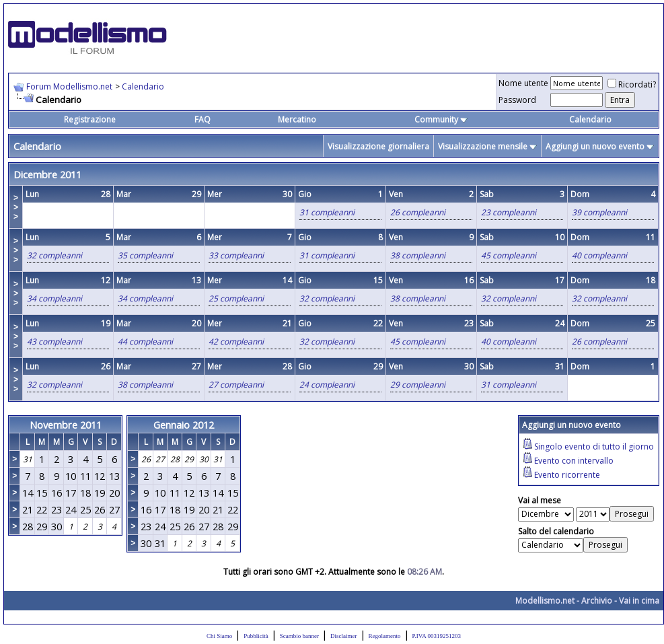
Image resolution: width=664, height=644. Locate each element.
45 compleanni (509, 255)
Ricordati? (632, 84)
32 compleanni (54, 255)
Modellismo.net (545, 601)
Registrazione (90, 119)
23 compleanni (509, 212)
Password (517, 100)
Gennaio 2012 (184, 425)
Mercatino (297, 119)
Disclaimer (344, 636)
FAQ (202, 119)
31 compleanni (327, 212)
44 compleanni (145, 342)
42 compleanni (236, 342)
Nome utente (523, 83)
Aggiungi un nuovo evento (595, 146)
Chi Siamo (219, 636)
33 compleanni (236, 255)
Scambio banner (299, 636)
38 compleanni (418, 255)
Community (441, 119)
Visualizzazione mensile (483, 146)
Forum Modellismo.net (69, 86)
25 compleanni (236, 298)
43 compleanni (54, 342)
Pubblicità (256, 636)
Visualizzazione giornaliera (378, 146)
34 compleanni (54, 298)
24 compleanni (327, 385)
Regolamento (385, 636)
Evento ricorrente (567, 475)
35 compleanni (145, 255)
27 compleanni (236, 385)
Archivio (597, 601)
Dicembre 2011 (47, 174)
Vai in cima (639, 601)
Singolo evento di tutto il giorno (594, 446)
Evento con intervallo (574, 461)
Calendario (143, 86)
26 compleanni (418, 212)
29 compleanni (418, 385)
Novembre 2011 (66, 425)
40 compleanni (599, 255)
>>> (16, 207)
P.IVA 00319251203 (437, 636)
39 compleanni (599, 212)
